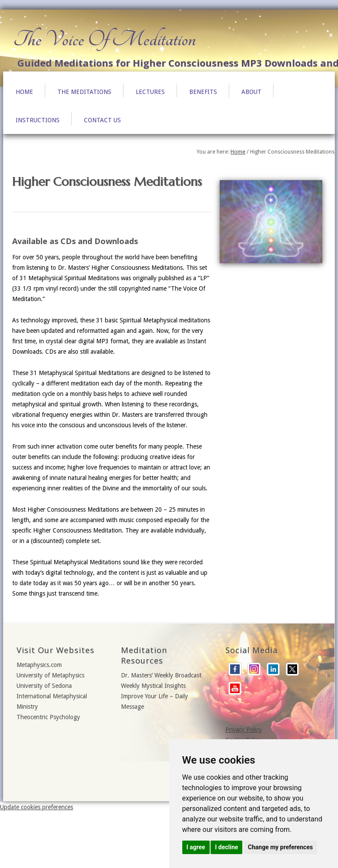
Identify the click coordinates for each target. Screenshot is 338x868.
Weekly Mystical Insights (153, 686)
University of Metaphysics (50, 675)
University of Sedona (44, 686)
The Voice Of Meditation (104, 39)
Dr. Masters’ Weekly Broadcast (161, 675)
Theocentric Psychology (48, 717)
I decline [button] (226, 847)
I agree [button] (196, 847)
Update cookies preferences (37, 807)
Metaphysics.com (39, 665)
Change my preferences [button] (280, 847)
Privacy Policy (244, 730)
